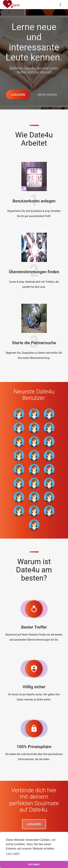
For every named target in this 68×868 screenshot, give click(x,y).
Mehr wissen (47, 95)
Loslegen (18, 95)
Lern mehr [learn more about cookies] (13, 853)
